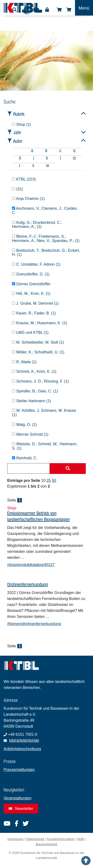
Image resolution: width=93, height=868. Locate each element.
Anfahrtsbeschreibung (22, 749)
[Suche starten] (68, 469)
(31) (18, 189)
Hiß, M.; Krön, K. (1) (31, 294)
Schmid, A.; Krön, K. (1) (34, 371)
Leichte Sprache (36, 11)
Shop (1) (22, 124)
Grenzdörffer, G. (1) (31, 274)
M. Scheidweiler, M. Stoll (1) (38, 342)
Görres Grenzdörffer (31, 284)
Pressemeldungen (19, 770)
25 (49, 481)
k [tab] (47, 158)
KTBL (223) (24, 179)
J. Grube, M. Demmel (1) (35, 303)
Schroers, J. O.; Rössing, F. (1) (40, 381)
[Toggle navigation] (84, 8)
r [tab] (20, 165)
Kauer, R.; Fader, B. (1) (34, 313)
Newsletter (21, 809)
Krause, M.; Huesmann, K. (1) (40, 323)
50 (54, 481)
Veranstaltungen (18, 798)
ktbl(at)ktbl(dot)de (24, 740)
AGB (80, 839)
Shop (59, 10)
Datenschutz (35, 839)
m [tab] (74, 158)
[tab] (19, 150)
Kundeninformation (61, 839)
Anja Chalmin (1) (28, 199)
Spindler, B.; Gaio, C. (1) (35, 391)
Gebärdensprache (26, 10)
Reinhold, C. (25, 458)
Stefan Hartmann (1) (31, 401)
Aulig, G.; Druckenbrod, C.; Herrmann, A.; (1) (37, 225)
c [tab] (60, 150)
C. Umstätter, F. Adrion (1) (36, 264)
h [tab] (20, 158)
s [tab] (33, 165)
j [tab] (34, 158)
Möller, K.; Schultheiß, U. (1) (38, 352)
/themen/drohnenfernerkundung (34, 624)
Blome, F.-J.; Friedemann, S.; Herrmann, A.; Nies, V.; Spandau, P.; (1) (46, 239)
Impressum (15, 839)
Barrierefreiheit (46, 844)
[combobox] (28, 468)
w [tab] (48, 165)
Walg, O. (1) (24, 425)
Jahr (17, 132)
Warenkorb (69, 10)
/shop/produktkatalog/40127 (31, 565)
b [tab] (46, 150)
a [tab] (32, 150)
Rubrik (19, 114)
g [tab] (74, 150)
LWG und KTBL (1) (30, 332)
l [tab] (60, 158)
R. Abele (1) (24, 362)
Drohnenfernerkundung (28, 584)
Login (47, 10)
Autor (18, 141)
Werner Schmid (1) (30, 434)
